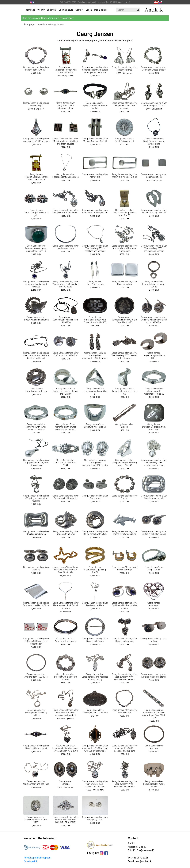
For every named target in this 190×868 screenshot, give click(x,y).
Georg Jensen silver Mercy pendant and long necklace (36, 713)
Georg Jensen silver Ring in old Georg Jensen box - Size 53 (124, 213)
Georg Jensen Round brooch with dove (36, 390)
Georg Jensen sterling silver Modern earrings (124, 69)
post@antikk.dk (143, 861)
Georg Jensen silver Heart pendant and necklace (65, 176)
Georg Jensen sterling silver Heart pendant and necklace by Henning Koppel (36, 356)
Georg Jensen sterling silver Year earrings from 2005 (154, 104)
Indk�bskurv (101, 10)
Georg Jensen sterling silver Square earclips (124, 283)
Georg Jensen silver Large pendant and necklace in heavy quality (95, 677)
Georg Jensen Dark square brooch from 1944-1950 (154, 427)
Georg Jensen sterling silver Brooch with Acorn (95, 640)
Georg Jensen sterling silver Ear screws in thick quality (66, 497)
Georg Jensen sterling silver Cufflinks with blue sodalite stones (124, 606)
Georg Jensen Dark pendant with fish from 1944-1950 (65, 320)
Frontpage (30, 10)
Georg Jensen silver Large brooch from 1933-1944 (65, 463)
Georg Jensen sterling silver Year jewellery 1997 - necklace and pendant (124, 677)
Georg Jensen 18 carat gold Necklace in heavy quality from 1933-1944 (66, 570)
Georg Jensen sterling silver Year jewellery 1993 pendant (36, 140)
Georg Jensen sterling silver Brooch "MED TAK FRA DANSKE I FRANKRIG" (66, 820)
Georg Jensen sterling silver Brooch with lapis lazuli (36, 747)
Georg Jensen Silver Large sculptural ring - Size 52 (125, 391)
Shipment (52, 10)
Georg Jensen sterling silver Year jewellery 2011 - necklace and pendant (95, 248)
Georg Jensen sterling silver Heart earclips (36, 104)
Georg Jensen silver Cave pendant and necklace (36, 783)
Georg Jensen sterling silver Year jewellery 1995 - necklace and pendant (95, 784)
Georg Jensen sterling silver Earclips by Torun (95, 818)
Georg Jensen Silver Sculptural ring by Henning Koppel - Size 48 (124, 463)
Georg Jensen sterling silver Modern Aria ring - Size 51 (95, 140)
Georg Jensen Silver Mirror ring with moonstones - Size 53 (154, 391)
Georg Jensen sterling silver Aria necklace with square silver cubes (124, 248)
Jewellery (42, 24)
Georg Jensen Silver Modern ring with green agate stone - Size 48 (36, 248)
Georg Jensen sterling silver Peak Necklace (124, 711)
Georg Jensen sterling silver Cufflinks (36, 568)
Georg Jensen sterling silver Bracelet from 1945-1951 (36, 69)
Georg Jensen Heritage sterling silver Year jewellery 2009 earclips (95, 463)
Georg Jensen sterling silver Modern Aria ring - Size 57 (154, 211)
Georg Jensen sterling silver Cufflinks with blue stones (154, 533)
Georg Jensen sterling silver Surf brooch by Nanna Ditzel (36, 604)
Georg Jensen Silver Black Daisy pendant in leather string (154, 141)
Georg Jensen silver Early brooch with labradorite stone (66, 106)
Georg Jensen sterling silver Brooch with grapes (124, 640)
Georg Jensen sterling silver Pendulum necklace (95, 604)
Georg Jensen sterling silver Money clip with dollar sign (124, 176)
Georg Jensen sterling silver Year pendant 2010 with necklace (124, 106)
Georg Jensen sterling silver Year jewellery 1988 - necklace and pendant (154, 463)
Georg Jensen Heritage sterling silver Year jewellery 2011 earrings (95, 356)
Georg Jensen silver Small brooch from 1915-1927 (36, 820)
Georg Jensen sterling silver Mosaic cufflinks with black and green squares (66, 141)
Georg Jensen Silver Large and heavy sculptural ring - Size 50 (66, 391)
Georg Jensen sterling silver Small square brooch (154, 497)
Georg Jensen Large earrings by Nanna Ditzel (154, 356)
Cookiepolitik (30, 861)
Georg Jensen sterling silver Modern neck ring (66, 247)
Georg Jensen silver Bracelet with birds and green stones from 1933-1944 (154, 714)
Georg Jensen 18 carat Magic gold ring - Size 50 (95, 570)
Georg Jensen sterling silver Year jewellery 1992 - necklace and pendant (66, 713)
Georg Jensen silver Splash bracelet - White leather (154, 784)
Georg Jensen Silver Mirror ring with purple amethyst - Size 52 (36, 427)
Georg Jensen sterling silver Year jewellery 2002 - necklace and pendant (154, 248)
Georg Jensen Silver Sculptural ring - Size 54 (95, 426)
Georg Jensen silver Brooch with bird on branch (36, 319)
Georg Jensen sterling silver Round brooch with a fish (95, 533)
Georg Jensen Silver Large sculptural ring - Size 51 (95, 391)
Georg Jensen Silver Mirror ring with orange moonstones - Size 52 (66, 427)
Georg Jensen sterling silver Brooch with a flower (66, 533)
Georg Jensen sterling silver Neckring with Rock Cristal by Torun (66, 606)
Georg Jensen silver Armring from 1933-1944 (36, 676)
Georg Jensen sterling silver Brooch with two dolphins (124, 533)
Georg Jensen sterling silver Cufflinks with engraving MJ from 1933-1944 (154, 320)
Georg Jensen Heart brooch (154, 604)
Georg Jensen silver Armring (154, 747)
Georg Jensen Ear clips (66, 783)
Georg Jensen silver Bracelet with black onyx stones (66, 677)
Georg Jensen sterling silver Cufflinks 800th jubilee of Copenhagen (36, 641)
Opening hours (66, 10)
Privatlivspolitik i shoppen (37, 858)
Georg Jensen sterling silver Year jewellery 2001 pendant (95, 211)
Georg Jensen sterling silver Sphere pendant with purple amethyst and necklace (95, 70)
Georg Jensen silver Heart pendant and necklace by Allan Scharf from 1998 (65, 748)
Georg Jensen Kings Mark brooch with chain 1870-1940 (66, 70)
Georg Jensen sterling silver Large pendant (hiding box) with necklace (36, 463)
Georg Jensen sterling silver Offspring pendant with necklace (36, 498)
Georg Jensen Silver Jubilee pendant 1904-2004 (95, 711)
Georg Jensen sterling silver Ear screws (95, 497)
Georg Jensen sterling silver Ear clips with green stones (154, 676)
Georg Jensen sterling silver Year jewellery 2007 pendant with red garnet (124, 356)
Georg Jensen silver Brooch (124, 426)
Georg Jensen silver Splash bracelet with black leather (95, 106)
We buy (41, 10)
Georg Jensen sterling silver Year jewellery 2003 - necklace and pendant (124, 748)
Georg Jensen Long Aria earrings (95, 283)
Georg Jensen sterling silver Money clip (95, 176)
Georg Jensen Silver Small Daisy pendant (124, 140)
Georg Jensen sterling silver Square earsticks (154, 176)
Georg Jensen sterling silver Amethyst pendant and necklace (36, 284)
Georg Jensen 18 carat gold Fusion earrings (124, 568)
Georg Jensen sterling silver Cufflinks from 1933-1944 (66, 354)
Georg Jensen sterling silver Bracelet (124, 497)
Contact (79, 10)
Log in (89, 10)
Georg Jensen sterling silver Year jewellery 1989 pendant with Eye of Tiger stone (95, 748)
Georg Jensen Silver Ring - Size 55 (154, 568)
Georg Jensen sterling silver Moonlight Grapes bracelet (154, 69)
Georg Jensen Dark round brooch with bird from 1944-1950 (124, 320)
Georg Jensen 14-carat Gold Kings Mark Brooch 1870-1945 (36, 177)
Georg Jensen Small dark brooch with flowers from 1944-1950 (95, 320)
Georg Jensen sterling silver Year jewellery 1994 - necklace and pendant (124, 784)
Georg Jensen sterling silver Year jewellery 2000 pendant (66, 211)
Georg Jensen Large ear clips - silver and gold (36, 213)
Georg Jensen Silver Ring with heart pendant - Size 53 (154, 284)
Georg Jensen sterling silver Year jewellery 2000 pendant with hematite (66, 284)
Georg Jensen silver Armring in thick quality (66, 640)
